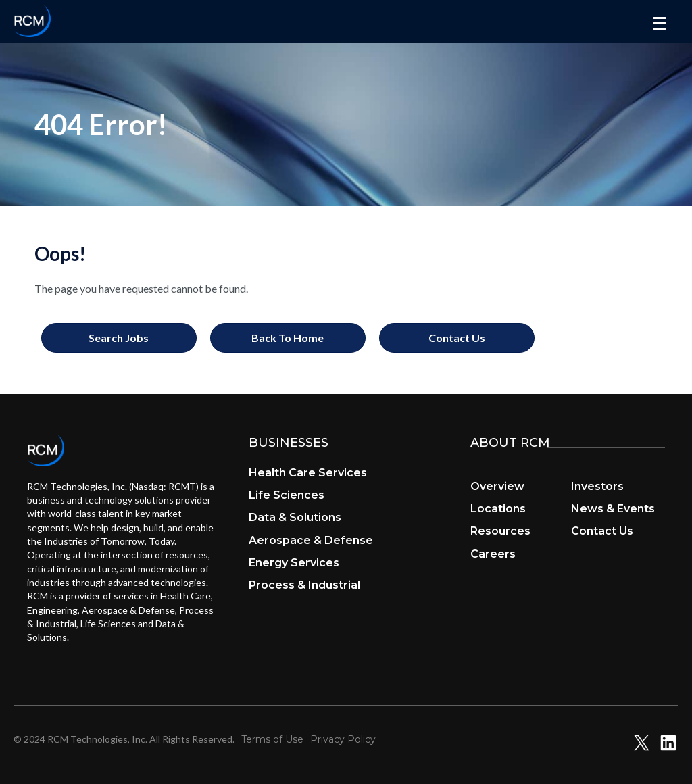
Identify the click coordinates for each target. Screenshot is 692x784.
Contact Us (602, 531)
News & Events (613, 509)
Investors (597, 486)
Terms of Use (272, 739)
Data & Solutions (295, 517)
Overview (497, 486)
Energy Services (294, 563)
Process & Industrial (304, 585)
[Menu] (660, 24)
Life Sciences (287, 495)
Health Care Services (308, 473)
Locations (498, 509)
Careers (493, 554)
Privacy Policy (343, 739)
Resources (500, 531)
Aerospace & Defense (311, 540)
